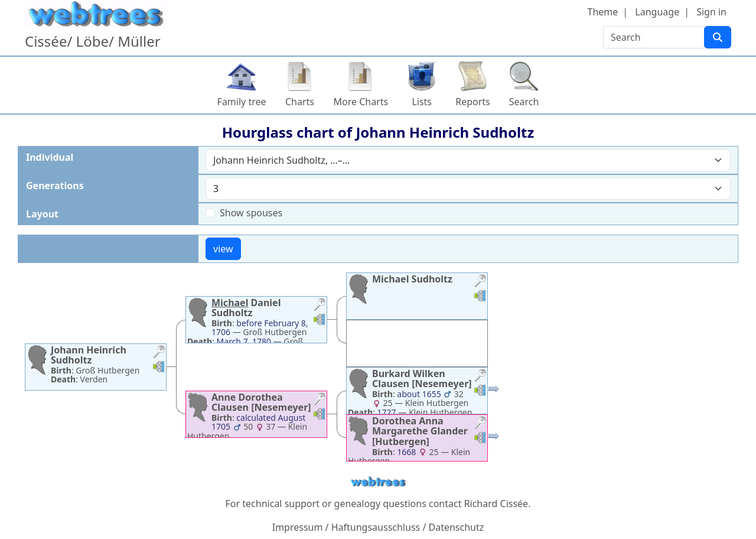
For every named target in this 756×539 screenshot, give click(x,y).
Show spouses (251, 213)
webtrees (378, 482)
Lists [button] (422, 102)
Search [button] (524, 102)
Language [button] (657, 12)
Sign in (711, 12)
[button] (159, 353)
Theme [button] (603, 12)
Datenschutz (457, 527)
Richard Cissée (496, 504)
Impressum (298, 527)
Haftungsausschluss (376, 527)
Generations (55, 186)
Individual (50, 157)
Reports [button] (473, 102)
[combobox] (468, 160)
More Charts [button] (361, 102)
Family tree (242, 102)
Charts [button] (300, 102)
